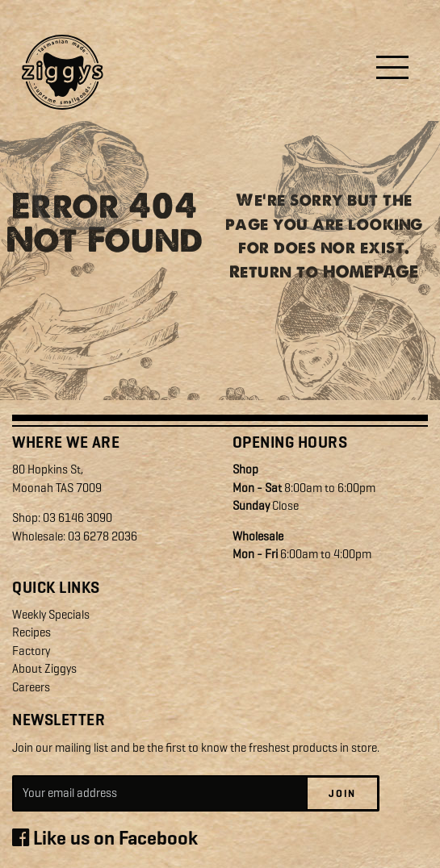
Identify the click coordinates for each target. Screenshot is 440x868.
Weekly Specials (51, 615)
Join (342, 793)
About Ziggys (44, 669)
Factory (31, 651)
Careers (31, 687)
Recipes (31, 632)
